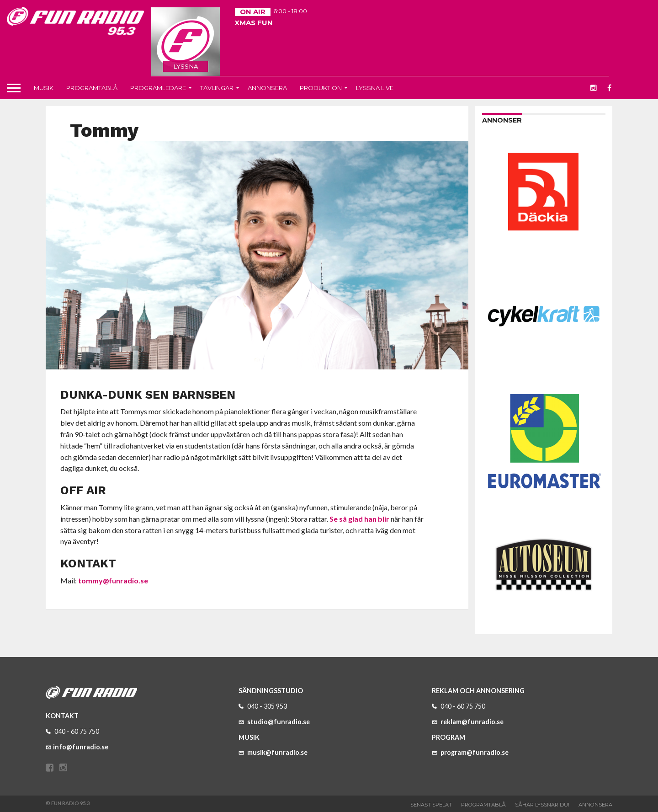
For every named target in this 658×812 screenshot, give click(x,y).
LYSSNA (186, 66)
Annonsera (267, 88)
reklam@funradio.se (468, 722)
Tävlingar (217, 88)
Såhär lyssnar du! (542, 805)
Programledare (158, 88)
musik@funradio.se (273, 752)
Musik (44, 88)
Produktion (321, 88)
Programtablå (92, 88)
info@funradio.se (77, 747)
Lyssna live (375, 88)
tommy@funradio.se (113, 580)
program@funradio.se (470, 752)
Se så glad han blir (359, 519)
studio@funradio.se (274, 722)
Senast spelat (431, 805)
